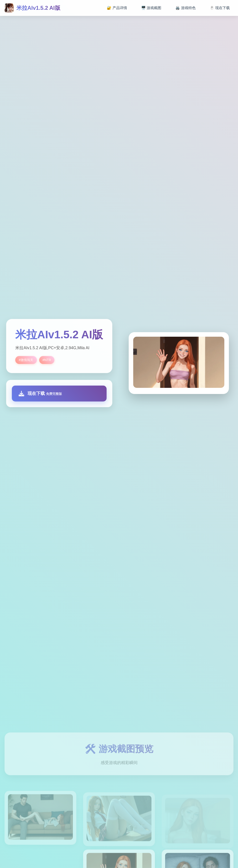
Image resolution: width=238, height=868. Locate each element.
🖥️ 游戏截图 (151, 8)
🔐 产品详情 (117, 8)
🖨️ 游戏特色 (185, 8)
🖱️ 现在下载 (220, 8)
